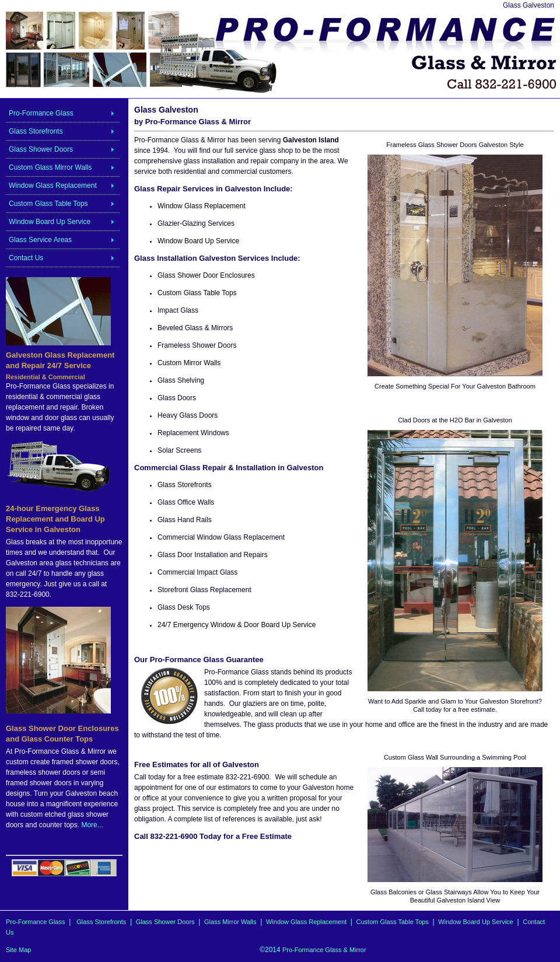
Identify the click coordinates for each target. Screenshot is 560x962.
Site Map (18, 950)
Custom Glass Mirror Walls (50, 167)
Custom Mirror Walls (189, 363)
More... (92, 825)
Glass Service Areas (40, 240)
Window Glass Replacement (53, 186)
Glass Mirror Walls (230, 922)
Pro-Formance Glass (41, 113)
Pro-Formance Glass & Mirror (324, 950)
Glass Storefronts (36, 131)
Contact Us (26, 258)
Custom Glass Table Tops (48, 204)
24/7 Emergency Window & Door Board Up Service (237, 625)
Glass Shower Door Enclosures (206, 275)
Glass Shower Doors (41, 149)
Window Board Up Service (50, 222)
